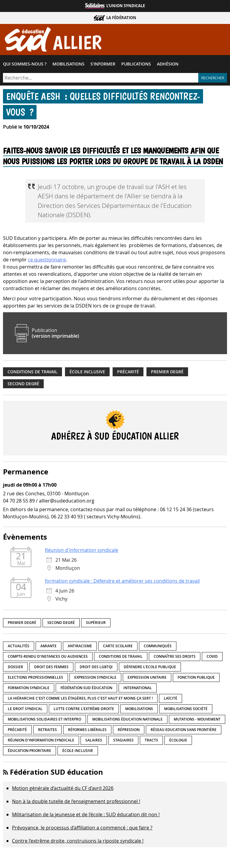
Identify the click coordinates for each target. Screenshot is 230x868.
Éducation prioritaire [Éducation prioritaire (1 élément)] (29, 752)
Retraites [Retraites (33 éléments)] (47, 731)
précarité (128, 373)
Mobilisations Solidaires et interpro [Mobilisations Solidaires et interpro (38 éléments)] (44, 721)
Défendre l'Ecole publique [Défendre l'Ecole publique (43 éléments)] (150, 668)
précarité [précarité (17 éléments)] (17, 731)
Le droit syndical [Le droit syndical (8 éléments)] (25, 710)
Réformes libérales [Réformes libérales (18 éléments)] (87, 731)
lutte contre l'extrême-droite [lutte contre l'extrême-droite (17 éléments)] (84, 710)
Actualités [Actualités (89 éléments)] (19, 647)
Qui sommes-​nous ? (25, 66)
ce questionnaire (47, 261)
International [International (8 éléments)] (138, 689)
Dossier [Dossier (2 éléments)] (15, 668)
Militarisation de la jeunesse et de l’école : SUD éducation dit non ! (86, 816)
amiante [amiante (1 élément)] (49, 647)
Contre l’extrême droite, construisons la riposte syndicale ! (78, 842)
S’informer (103, 66)
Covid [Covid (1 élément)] (212, 658)
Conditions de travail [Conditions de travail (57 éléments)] (121, 658)
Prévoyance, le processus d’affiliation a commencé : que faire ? (82, 829)
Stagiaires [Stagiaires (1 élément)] (123, 742)
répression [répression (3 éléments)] (129, 731)
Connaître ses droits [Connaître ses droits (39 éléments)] (175, 658)
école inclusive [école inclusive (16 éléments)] (78, 752)
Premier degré (167, 373)
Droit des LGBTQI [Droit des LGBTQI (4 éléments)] (96, 668)
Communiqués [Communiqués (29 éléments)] (158, 647)
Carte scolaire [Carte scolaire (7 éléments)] (118, 647)
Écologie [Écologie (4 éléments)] (178, 742)
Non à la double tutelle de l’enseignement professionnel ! (76, 803)
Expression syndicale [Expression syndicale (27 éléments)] (95, 679)
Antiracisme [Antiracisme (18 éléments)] (80, 647)
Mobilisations (68, 66)
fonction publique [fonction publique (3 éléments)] (196, 679)
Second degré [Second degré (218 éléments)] (61, 624)
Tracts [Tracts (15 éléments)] (151, 742)
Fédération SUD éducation (56, 773)
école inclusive (87, 373)
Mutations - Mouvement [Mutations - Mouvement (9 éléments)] (197, 721)
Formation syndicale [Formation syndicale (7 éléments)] (29, 689)
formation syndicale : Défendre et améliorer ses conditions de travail (122, 582)
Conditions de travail (32, 373)
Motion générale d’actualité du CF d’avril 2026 (63, 790)
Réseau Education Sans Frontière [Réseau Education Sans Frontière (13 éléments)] (184, 731)
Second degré (23, 385)
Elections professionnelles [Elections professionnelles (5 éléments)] (35, 679)
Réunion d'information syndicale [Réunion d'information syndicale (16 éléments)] (41, 742)
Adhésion (168, 66)
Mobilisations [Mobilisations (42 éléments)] (139, 710)
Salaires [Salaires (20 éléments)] (94, 742)
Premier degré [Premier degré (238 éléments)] (22, 624)
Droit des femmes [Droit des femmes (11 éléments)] (51, 668)
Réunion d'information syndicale (82, 552)
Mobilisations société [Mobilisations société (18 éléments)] (186, 710)
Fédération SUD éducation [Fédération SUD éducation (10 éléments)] (86, 689)
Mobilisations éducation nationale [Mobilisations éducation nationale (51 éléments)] (127, 721)
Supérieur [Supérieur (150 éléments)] (96, 624)
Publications (136, 66)
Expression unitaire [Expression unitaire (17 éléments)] (147, 679)
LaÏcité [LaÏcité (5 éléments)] (171, 700)
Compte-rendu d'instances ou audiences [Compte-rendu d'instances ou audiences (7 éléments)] (48, 658)
